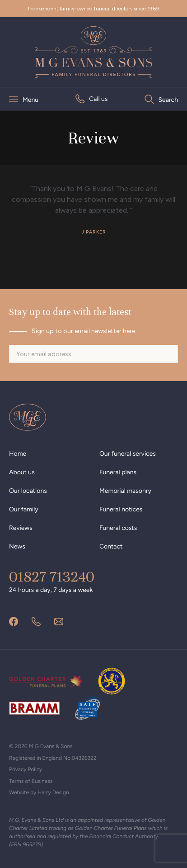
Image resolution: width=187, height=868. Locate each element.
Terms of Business (31, 781)
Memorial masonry (125, 491)
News (17, 546)
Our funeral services (128, 454)
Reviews (21, 528)
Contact (111, 546)
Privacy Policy (26, 769)
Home (18, 454)
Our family (24, 509)
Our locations (28, 491)
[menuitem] (91, 99)
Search (168, 100)
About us (22, 472)
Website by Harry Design (39, 792)
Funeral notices (121, 509)
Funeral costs (118, 528)
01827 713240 (52, 577)
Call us (98, 99)
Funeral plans (118, 472)
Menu (30, 100)
